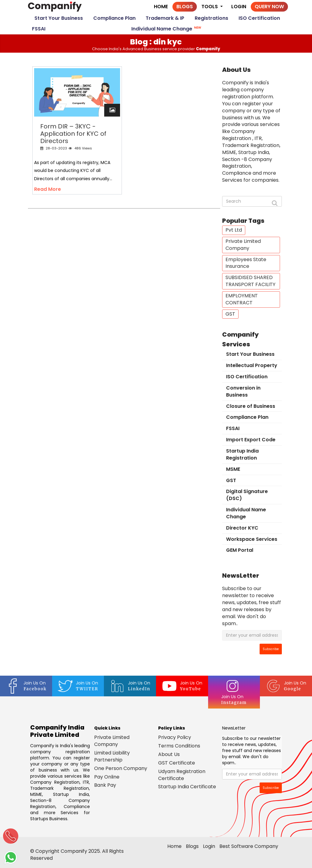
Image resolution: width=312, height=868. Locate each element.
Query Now (269, 7)
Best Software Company (249, 846)
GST (230, 314)
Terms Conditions (179, 746)
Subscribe (271, 649)
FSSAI (39, 29)
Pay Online (107, 777)
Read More (48, 189)
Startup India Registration (242, 454)
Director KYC (242, 528)
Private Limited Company (243, 245)
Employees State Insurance (246, 263)
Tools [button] (210, 7)
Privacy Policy (175, 737)
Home (161, 7)
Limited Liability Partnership (112, 756)
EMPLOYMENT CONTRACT (242, 299)
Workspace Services (252, 539)
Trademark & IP (165, 18)
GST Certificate (177, 763)
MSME (233, 469)
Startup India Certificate (187, 787)
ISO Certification (259, 18)
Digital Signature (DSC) (247, 495)
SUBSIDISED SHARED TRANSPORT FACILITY (250, 281)
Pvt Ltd (234, 230)
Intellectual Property (252, 365)
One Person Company (121, 768)
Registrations (211, 18)
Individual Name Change (167, 28)
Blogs (185, 7)
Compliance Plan (114, 18)
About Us (169, 754)
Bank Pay (105, 785)
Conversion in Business (243, 391)
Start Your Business (59, 18)
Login (239, 7)
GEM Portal (240, 550)
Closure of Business (251, 406)
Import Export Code (251, 440)
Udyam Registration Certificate (182, 775)
